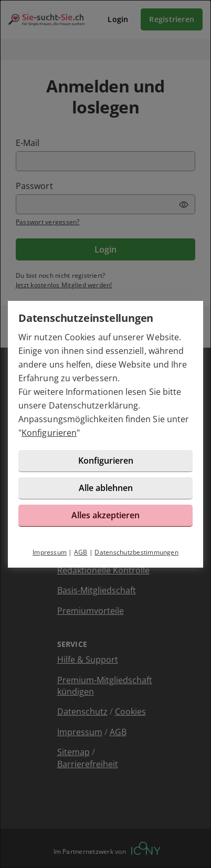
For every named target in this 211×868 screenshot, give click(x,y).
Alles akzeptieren (105, 515)
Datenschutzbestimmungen (136, 552)
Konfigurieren (49, 433)
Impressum (50, 552)
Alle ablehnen (106, 488)
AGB (81, 552)
